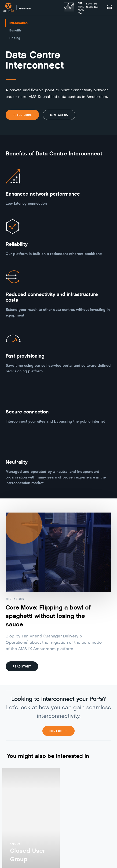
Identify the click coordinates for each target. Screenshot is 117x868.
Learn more (22, 115)
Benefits (15, 30)
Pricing (15, 38)
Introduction (18, 23)
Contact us (59, 115)
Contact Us (58, 731)
